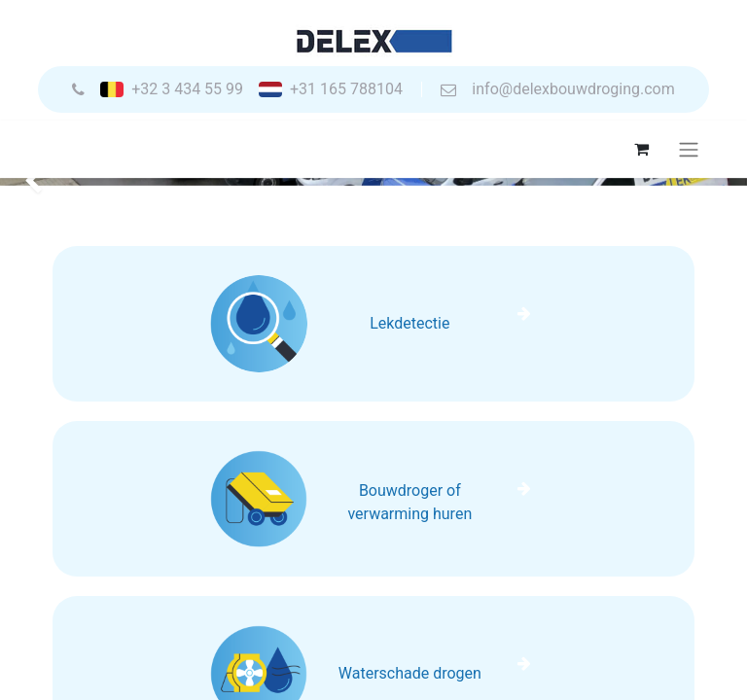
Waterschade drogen (410, 673)
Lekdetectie (409, 323)
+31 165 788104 (346, 89)
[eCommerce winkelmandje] (641, 149)
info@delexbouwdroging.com (573, 89)
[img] (30, 182)
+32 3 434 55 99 (187, 89)
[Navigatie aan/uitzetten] (689, 149)
